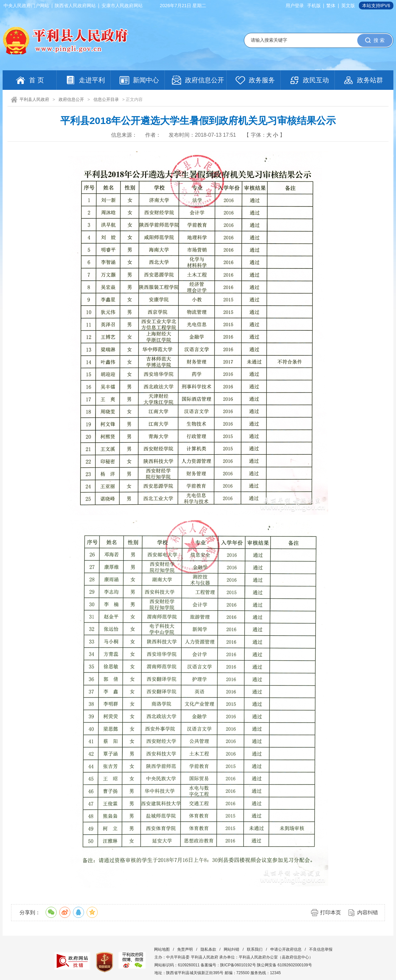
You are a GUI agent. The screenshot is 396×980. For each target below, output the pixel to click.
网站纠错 (232, 949)
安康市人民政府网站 (122, 6)
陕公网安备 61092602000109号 (284, 965)
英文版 (348, 6)
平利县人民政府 (34, 99)
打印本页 (331, 912)
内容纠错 (368, 912)
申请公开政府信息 (286, 949)
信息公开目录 (106, 99)
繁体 (331, 6)
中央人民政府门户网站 (26, 6)
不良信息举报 (321, 949)
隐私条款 (208, 949)
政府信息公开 (71, 99)
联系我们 (255, 949)
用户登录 (295, 6)
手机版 (314, 6)
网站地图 (162, 949)
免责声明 (185, 949)
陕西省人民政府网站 (75, 6)
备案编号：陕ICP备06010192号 (228, 965)
